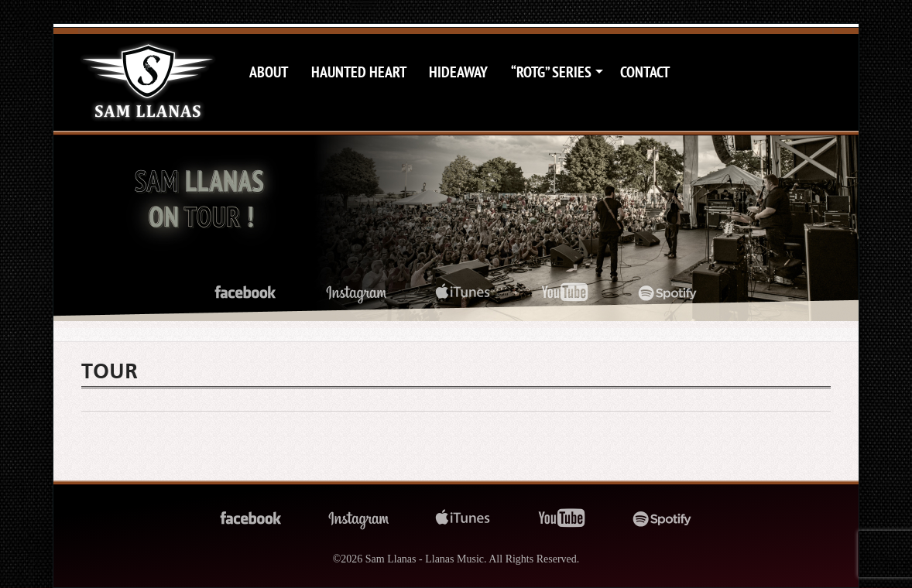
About (269, 72)
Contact (645, 72)
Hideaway (458, 72)
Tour (110, 371)
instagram (356, 293)
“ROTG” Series (551, 72)
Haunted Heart (359, 72)
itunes (463, 293)
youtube (565, 293)
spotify (668, 293)
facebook (245, 293)
